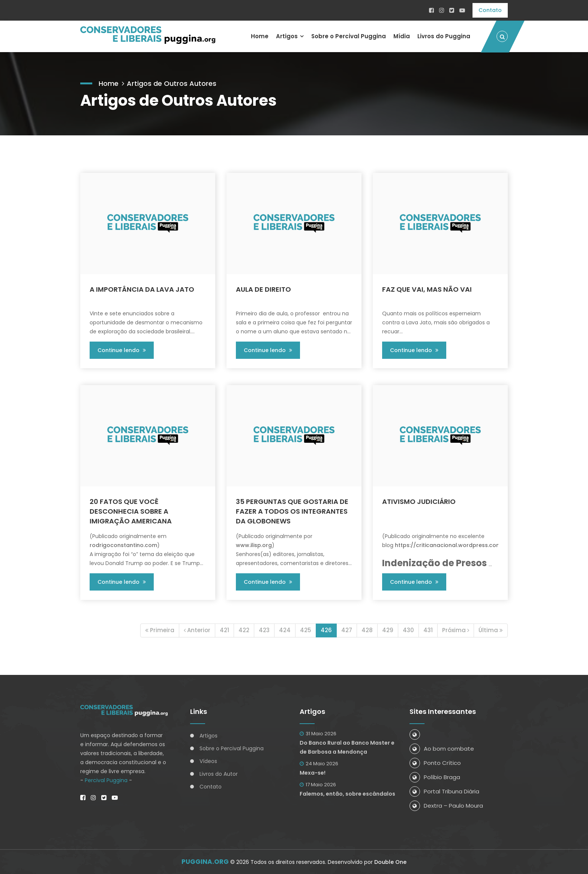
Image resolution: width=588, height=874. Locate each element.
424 (285, 630)
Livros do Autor (219, 774)
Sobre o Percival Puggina (348, 36)
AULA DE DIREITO (263, 289)
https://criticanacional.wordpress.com (448, 545)
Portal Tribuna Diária (444, 791)
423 (264, 630)
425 (306, 630)
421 (224, 630)
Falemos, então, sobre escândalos (347, 794)
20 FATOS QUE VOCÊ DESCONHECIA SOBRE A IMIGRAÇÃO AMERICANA (131, 511)
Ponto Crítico (435, 763)
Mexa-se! (313, 773)
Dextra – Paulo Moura (446, 806)
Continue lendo (122, 350)
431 (428, 630)
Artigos (286, 36)
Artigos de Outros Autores (172, 83)
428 (367, 630)
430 (408, 630)
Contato (490, 10)
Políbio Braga (435, 777)
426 (326, 630)
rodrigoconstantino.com (123, 545)
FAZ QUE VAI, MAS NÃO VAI (427, 289)
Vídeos (208, 761)
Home (259, 36)
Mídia (402, 36)
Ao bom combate (442, 749)
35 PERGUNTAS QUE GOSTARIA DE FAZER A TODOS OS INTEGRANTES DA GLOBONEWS (292, 511)
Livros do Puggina (444, 36)
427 (347, 630)
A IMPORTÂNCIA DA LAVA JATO (142, 289)
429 (388, 630)
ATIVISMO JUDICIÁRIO (419, 501)
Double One (390, 862)
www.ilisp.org (254, 545)
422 (244, 630)
